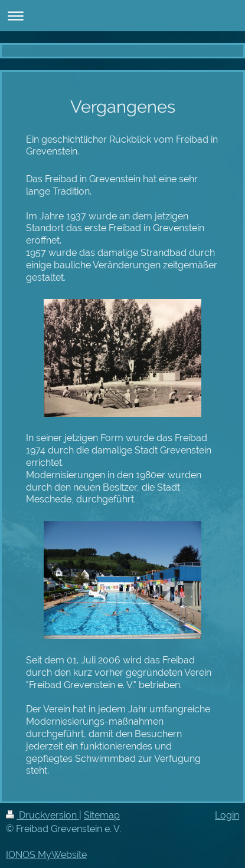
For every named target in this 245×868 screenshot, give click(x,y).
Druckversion (43, 815)
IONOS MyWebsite (46, 855)
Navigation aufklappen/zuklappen (122, 16)
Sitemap (102, 815)
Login (227, 815)
